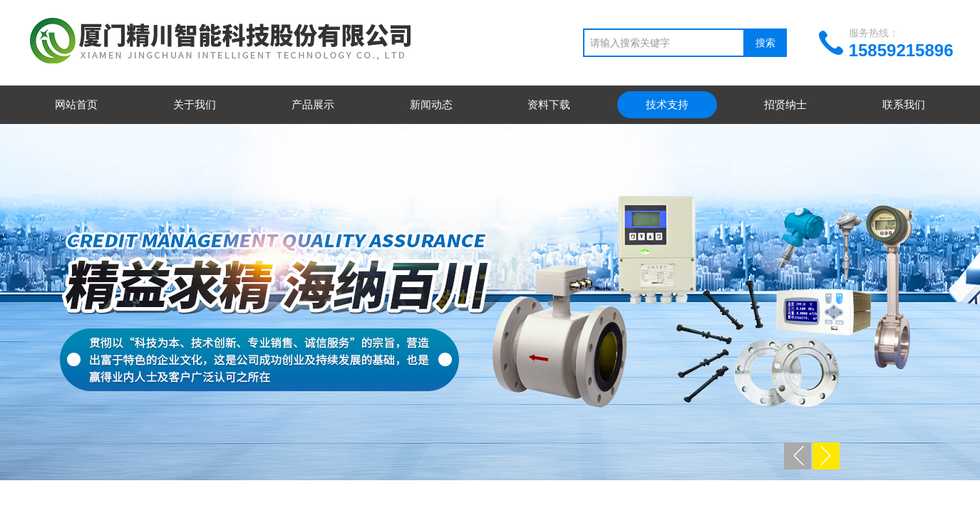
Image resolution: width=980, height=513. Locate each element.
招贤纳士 (785, 104)
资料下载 (549, 104)
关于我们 (195, 104)
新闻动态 (431, 104)
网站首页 (76, 104)
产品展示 (313, 104)
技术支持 (667, 104)
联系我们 (904, 104)
